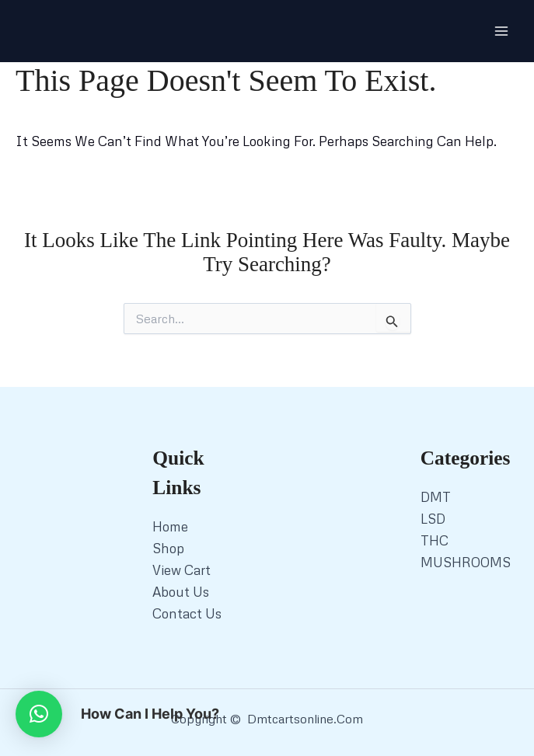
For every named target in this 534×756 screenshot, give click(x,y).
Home (170, 526)
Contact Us (187, 613)
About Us (181, 592)
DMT (436, 497)
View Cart (181, 570)
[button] (39, 714)
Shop (168, 548)
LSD (433, 519)
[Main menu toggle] (501, 31)
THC (435, 540)
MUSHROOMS (466, 562)
